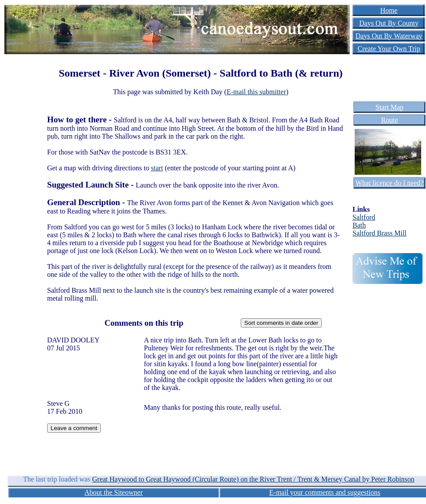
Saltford (364, 217)
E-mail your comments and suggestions (325, 492)
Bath (359, 225)
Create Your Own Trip (389, 49)
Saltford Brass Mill (380, 233)
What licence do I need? (390, 183)
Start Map (389, 107)
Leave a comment (74, 428)
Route (389, 120)
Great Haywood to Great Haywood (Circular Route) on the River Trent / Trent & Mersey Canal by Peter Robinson (253, 479)
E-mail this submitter (256, 92)
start (157, 168)
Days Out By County (389, 23)
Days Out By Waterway (389, 36)
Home (389, 10)
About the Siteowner (114, 492)
